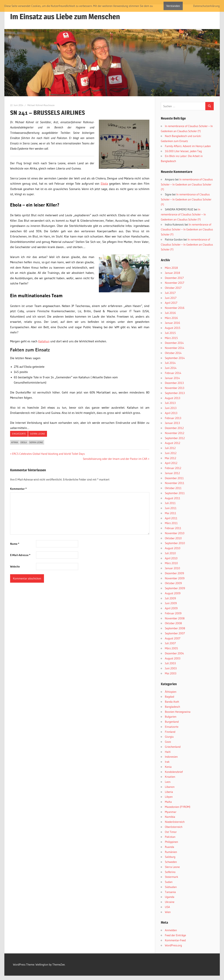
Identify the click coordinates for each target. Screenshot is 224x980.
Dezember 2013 (174, 383)
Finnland (170, 732)
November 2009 (175, 578)
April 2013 (171, 413)
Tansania (170, 892)
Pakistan (170, 837)
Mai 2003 (171, 673)
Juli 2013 (170, 403)
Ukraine (170, 902)
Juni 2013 (171, 408)
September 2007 (175, 633)
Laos (168, 782)
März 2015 (171, 338)
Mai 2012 (171, 458)
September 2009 (175, 588)
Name (15, 544)
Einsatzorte (19, 434)
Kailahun (44, 341)
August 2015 (173, 328)
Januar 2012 (172, 473)
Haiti (168, 752)
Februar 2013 (173, 418)
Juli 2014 (170, 363)
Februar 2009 (173, 613)
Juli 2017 (170, 293)
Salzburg (170, 857)
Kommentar (18, 489)
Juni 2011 (171, 508)
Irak (167, 762)
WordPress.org (173, 945)
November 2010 (175, 533)
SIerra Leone (38, 434)
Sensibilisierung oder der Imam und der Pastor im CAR (115, 459)
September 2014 (175, 358)
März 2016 (171, 318)
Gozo (168, 742)
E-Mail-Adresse (20, 555)
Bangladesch (172, 707)
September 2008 (175, 628)
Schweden (171, 862)
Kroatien (170, 777)
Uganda (170, 897)
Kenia (168, 767)
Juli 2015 (170, 333)
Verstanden (173, 6)
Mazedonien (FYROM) (178, 807)
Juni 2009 (171, 603)
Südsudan (171, 887)
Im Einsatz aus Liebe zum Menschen (65, 16)
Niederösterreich (175, 822)
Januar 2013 (172, 423)
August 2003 (173, 658)
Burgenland (172, 722)
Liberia (169, 792)
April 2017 (171, 303)
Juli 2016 (170, 313)
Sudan (169, 882)
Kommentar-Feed (175, 940)
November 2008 (175, 618)
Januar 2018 (172, 273)
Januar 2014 (172, 378)
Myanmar (171, 812)
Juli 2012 (170, 448)
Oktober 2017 (173, 288)
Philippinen (171, 842)
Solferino (170, 872)
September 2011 (175, 493)
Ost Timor (171, 832)
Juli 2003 (170, 663)
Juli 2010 (170, 553)
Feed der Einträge (175, 935)
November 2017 (175, 283)
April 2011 (171, 518)
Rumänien (171, 852)
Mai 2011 (171, 513)
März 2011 (171, 523)
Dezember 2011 (174, 478)
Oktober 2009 (173, 583)
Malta (168, 802)
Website (15, 566)
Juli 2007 (170, 643)
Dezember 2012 (174, 428)
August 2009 (173, 593)
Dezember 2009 (174, 573)
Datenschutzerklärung (206, 6)
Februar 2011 (173, 528)
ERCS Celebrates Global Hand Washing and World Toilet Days (48, 454)
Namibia (170, 817)
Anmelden (171, 930)
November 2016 (175, 308)
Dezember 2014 (174, 343)
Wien (168, 912)
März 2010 (171, 563)
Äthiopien (171, 692)
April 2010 (171, 558)
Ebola (104, 184)
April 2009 (171, 608)
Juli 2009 (170, 598)
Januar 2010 (172, 568)
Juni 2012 (171, 453)
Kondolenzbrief (174, 772)
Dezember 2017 (174, 278)
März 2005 (171, 648)
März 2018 (171, 268)
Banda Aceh (172, 702)
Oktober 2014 (173, 353)
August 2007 (173, 638)
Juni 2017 (171, 298)
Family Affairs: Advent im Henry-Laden (188, 146)
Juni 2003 (171, 668)
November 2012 (175, 433)
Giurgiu (169, 737)
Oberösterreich (174, 827)
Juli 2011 (170, 503)
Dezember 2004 (174, 653)
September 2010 (175, 543)
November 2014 (175, 348)
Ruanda (170, 847)
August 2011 (173, 498)
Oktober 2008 (173, 623)
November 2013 (175, 388)
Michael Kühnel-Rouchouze (41, 105)
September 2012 (175, 438)
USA (167, 907)
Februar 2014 (173, 373)
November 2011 (175, 483)
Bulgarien (171, 717)
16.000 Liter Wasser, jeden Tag (183, 151)
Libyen (169, 797)
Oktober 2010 (173, 538)
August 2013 (173, 398)
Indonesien (171, 757)
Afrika (15, 442)
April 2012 (171, 463)
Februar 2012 (173, 468)
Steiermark (172, 877)
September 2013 (175, 393)
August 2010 (173, 548)
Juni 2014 (171, 368)
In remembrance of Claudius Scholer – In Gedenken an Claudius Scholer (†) (187, 184)
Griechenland (173, 747)
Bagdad (170, 697)
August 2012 (173, 443)
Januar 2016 (172, 323)
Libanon (170, 787)
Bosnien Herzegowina (178, 712)
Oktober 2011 (173, 488)
